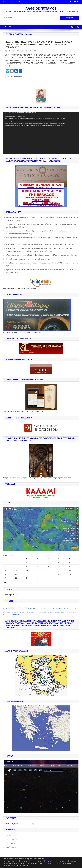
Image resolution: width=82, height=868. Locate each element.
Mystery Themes (49, 859)
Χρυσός (12, 612)
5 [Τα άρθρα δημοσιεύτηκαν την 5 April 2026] (69, 563)
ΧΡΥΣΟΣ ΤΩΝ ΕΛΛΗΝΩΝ (66, 612)
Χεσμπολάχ (56, 612)
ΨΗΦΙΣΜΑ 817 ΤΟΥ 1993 (31, 612)
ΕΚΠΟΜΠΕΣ (49, 863)
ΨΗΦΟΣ (30, 609)
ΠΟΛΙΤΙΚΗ (15, 861)
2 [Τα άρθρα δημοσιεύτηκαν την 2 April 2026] (37, 563)
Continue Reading (15, 77)
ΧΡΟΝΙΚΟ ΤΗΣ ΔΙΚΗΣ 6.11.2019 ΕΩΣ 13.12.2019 (45, 609)
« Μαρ (5, 583)
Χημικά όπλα (7, 612)
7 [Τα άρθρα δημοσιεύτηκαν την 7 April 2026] (16, 566)
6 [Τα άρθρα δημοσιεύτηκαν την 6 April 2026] (5, 566)
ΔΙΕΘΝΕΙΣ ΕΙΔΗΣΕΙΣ (20, 863)
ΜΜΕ (41, 863)
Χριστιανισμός (18, 608)
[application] (41, 133)
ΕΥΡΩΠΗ (41, 861)
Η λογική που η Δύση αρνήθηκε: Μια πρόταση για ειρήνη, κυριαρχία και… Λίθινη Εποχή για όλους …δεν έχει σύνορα (42, 239)
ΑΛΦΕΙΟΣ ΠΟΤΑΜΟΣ (41, 8)
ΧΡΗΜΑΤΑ (40, 612)
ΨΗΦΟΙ (5, 609)
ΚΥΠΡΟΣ (33, 861)
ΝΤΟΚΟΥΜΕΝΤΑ (33, 863)
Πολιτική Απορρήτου (22, 866)
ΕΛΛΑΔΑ (7, 861)
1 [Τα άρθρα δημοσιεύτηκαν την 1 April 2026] (26, 563)
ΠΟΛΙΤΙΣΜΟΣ (74, 861)
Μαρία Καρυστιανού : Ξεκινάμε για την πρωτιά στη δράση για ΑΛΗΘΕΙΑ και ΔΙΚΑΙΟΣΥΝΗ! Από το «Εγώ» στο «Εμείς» (42, 264)
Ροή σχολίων (10, 843)
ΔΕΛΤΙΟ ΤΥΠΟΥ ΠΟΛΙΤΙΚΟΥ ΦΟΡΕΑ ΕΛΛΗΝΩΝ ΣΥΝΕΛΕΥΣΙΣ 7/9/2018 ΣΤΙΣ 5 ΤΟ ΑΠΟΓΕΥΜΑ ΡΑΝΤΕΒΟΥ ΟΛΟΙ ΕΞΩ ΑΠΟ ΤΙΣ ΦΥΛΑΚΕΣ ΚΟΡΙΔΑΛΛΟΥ (39, 45)
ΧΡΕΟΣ (45, 612)
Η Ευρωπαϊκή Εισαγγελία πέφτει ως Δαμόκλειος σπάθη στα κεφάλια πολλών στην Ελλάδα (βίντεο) (40, 244)
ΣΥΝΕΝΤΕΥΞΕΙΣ (60, 863)
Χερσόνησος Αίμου (19, 612)
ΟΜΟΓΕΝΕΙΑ (24, 861)
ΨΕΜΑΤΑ (61, 609)
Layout (75, 863)
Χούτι (74, 612)
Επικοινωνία (9, 866)
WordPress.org (11, 847)
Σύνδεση (9, 835)
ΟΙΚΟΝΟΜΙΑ (63, 861)
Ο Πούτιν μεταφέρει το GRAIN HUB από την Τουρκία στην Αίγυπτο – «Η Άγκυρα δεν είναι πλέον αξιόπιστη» (42, 255)
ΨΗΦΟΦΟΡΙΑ (17, 615)
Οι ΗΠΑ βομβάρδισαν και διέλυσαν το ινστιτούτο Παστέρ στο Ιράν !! (29, 259)
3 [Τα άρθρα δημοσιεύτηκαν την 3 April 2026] (48, 563)
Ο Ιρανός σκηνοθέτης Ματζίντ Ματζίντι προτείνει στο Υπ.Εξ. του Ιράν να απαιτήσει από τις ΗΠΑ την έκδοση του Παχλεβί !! (40, 271)
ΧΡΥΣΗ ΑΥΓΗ (7, 615)
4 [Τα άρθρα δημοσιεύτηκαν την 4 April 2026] (59, 563)
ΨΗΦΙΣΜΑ (50, 612)
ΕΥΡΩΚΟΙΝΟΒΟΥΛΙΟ (51, 861)
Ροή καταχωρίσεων (12, 839)
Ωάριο (65, 609)
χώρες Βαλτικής (71, 609)
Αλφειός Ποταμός (30, 51)
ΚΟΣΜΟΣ (8, 863)
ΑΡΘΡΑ (69, 863)
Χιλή (12, 615)
